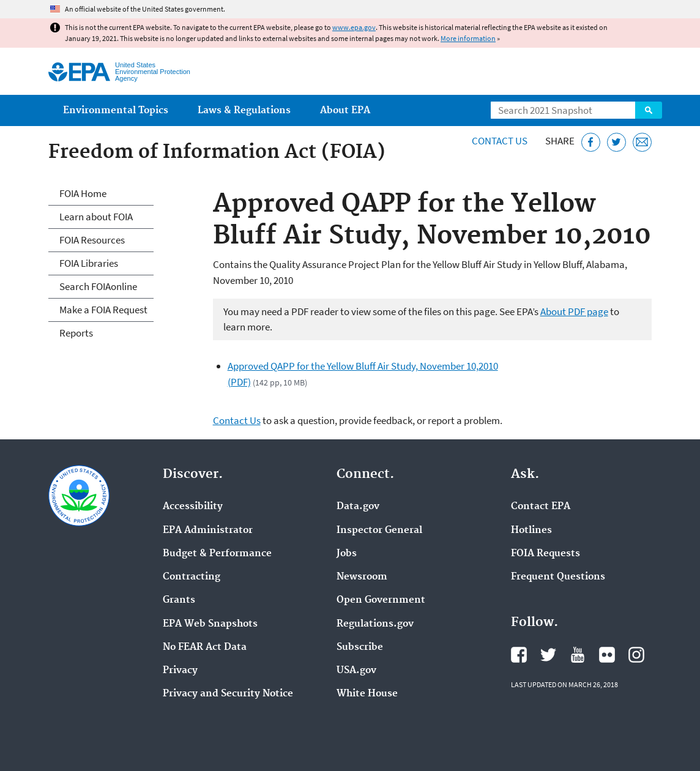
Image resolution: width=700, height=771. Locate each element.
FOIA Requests (545, 554)
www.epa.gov (354, 27)
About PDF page (574, 311)
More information (468, 38)
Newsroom (362, 577)
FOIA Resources (92, 240)
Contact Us (500, 141)
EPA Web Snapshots (210, 624)
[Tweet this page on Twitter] (616, 142)
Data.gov (358, 507)
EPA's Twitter (548, 655)
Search (649, 110)
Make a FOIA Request (103, 310)
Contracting (192, 577)
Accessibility (193, 507)
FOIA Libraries (89, 263)
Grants (179, 600)
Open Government (381, 600)
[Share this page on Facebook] (591, 142)
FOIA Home (83, 193)
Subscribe (360, 647)
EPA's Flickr (607, 655)
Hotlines (531, 531)
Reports (76, 333)
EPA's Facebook (519, 655)
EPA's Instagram (636, 655)
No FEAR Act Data (205, 647)
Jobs (347, 554)
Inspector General (379, 531)
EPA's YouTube (578, 655)
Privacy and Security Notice (228, 694)
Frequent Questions (558, 577)
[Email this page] (642, 142)
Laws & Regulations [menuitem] (244, 110)
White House (367, 694)
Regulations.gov (375, 624)
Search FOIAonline (98, 286)
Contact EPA (541, 507)
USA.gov (356, 671)
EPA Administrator (208, 531)
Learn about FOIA (96, 217)
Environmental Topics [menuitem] (116, 110)
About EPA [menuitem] (345, 110)
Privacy (180, 671)
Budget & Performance (217, 554)
